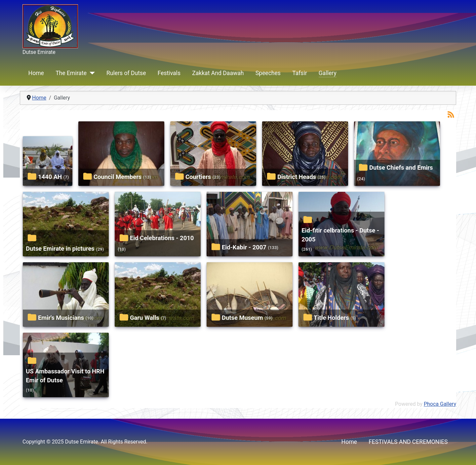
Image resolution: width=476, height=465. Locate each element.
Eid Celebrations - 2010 (162, 238)
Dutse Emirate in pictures (60, 249)
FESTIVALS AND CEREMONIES (408, 442)
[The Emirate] (91, 73)
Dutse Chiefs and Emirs (401, 168)
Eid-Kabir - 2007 (244, 247)
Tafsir (300, 73)
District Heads (297, 177)
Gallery (328, 73)
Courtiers (198, 177)
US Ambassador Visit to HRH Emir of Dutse (65, 376)
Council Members (118, 177)
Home (36, 73)
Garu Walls (145, 318)
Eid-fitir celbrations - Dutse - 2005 (340, 235)
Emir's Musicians (61, 318)
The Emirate (71, 73)
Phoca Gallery (440, 404)
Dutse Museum (242, 318)
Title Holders (331, 318)
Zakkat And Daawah (218, 73)
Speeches (268, 73)
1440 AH (50, 177)
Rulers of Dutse (126, 73)
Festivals (169, 73)
